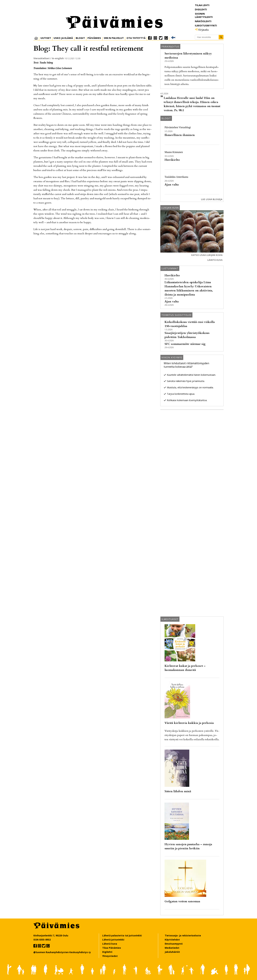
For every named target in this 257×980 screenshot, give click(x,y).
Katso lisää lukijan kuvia (207, 255)
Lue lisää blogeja (212, 199)
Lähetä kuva (215, 260)
